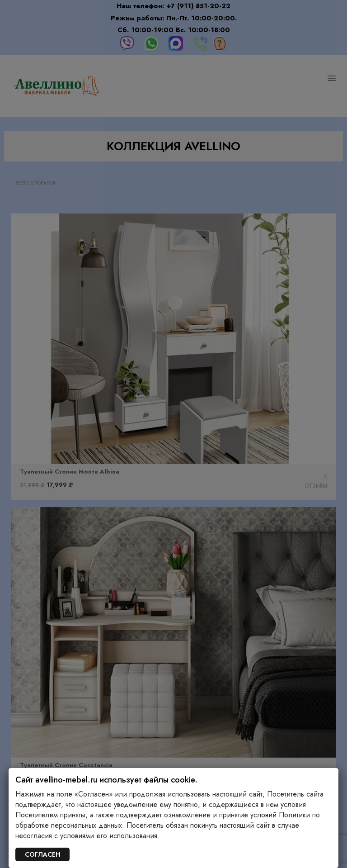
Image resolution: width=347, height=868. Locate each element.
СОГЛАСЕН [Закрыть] (43, 854)
